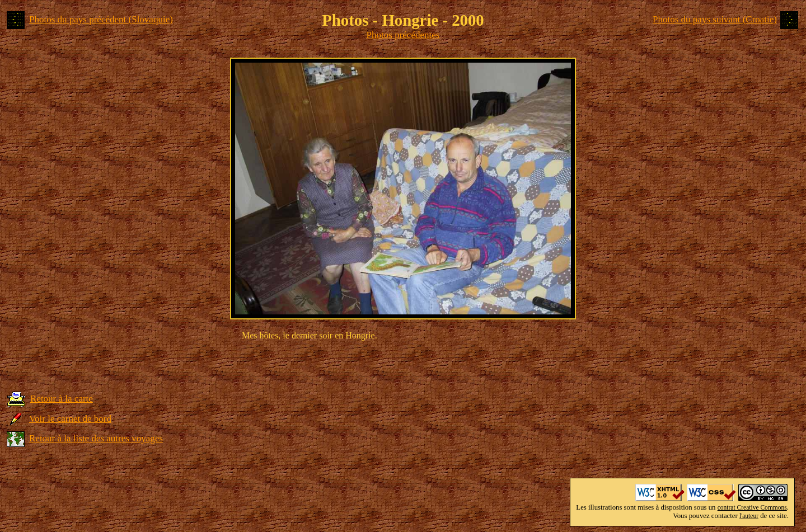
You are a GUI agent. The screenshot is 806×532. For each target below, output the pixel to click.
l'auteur (749, 516)
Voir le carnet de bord (70, 419)
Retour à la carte (62, 399)
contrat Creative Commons (752, 507)
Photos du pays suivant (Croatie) (715, 19)
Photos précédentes (403, 35)
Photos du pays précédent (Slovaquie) (101, 19)
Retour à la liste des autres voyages (96, 438)
